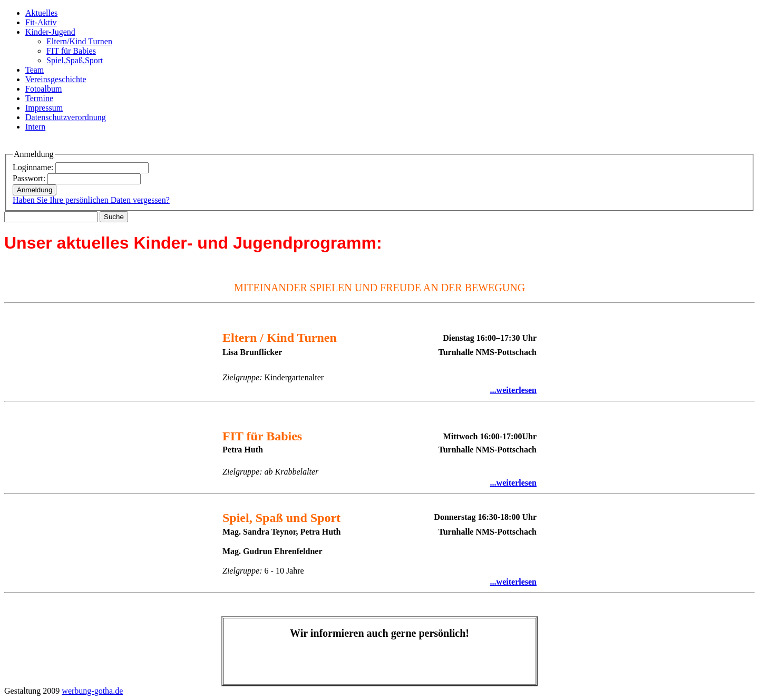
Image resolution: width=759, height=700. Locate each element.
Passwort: (29, 178)
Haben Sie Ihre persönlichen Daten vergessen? (91, 200)
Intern (35, 127)
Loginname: (33, 167)
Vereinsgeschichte (56, 79)
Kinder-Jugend (50, 32)
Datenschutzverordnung (66, 117)
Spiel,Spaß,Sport (75, 60)
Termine (39, 98)
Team (35, 70)
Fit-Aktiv (41, 22)
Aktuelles (41, 13)
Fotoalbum (43, 89)
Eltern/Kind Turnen (79, 41)
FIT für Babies (71, 51)
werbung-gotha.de (92, 691)
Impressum (44, 108)
